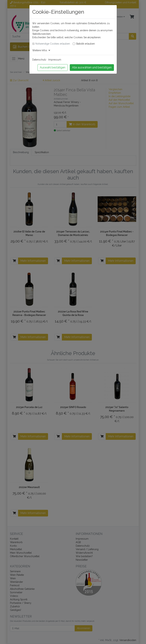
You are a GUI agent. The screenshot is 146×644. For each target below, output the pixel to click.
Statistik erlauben (85, 44)
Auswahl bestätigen (53, 67)
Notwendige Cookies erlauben (53, 44)
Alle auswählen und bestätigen (92, 67)
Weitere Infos (41, 50)
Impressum (55, 60)
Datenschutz (39, 60)
